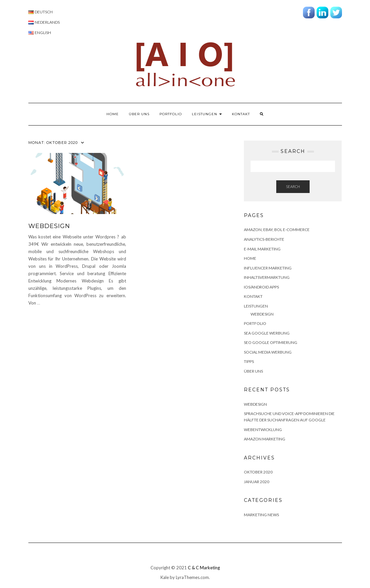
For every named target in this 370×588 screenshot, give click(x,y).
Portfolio (171, 114)
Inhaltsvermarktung (267, 277)
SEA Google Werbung (267, 333)
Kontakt (241, 114)
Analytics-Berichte (264, 239)
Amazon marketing (265, 439)
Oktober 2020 (258, 472)
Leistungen (207, 114)
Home (113, 114)
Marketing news (261, 515)
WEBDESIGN (49, 226)
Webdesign (262, 314)
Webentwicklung (263, 430)
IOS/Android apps (261, 287)
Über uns (139, 114)
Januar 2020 (257, 482)
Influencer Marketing (268, 268)
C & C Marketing (204, 568)
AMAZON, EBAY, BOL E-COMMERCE (277, 230)
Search (293, 186)
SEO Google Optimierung (271, 342)
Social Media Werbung (268, 352)
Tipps (249, 361)
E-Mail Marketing (262, 249)
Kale (165, 577)
